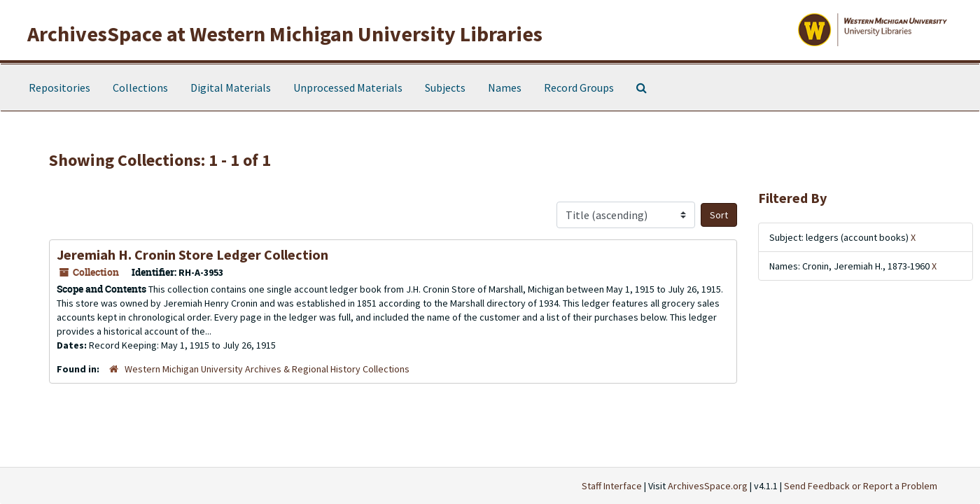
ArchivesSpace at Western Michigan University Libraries (285, 34)
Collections (140, 87)
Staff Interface (612, 486)
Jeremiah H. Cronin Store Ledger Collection (192, 254)
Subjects (445, 87)
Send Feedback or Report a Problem (861, 486)
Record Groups (579, 87)
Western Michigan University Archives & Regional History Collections (267, 369)
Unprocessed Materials (348, 87)
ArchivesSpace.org (708, 486)
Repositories (59, 87)
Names (505, 87)
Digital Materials (231, 87)
